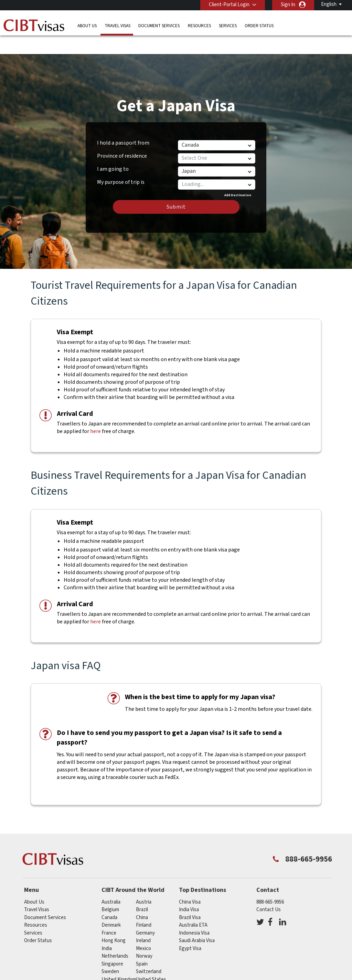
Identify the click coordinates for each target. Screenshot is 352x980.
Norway (144, 937)
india (107, 929)
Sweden (110, 952)
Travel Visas (118, 26)
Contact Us (269, 890)
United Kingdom (119, 960)
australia (111, 883)
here (95, 412)
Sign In (288, 5)
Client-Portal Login (229, 5)
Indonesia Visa (194, 914)
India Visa (189, 890)
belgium (110, 890)
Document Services (159, 26)
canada (109, 898)
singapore (112, 945)
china (142, 898)
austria (144, 883)
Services (228, 26)
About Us (87, 26)
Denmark (111, 906)
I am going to (113, 150)
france (109, 914)
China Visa (190, 883)
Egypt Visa (190, 929)
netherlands (115, 937)
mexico (143, 929)
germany (145, 914)
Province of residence (122, 137)
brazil (142, 890)
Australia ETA (193, 906)
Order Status (259, 26)
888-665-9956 (270, 883)
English (329, 4)
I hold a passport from (123, 124)
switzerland (149, 952)
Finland (144, 906)
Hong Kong (114, 921)
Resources (199, 26)
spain (142, 945)
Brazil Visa (190, 898)
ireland (143, 921)
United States (151, 960)
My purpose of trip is (121, 162)
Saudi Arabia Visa (197, 921)
